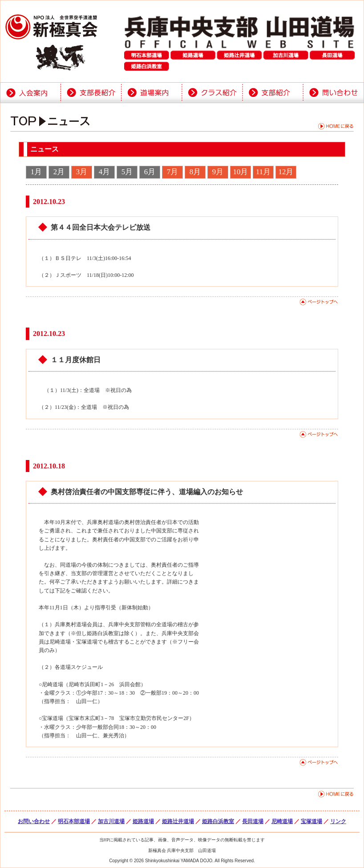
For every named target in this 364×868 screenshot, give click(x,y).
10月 (241, 172)
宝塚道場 (311, 821)
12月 (286, 172)
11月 (263, 172)
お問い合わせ (34, 821)
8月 (195, 172)
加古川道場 (111, 821)
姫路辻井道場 (178, 821)
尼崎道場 (282, 821)
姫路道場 (143, 821)
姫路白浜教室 (218, 821)
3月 (82, 172)
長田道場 (253, 821)
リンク (338, 821)
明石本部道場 (74, 821)
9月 (218, 172)
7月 (172, 172)
